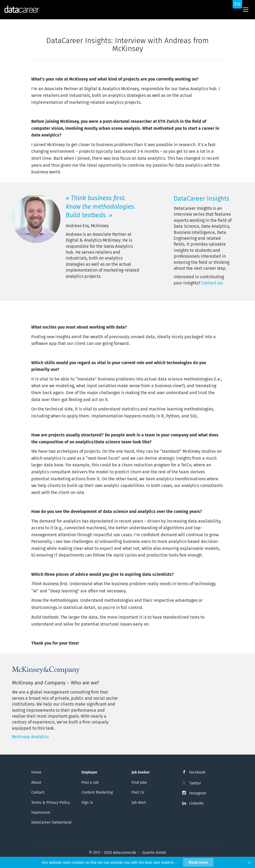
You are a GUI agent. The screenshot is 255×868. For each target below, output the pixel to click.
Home (36, 772)
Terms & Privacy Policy (51, 803)
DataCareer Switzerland (51, 822)
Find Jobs (139, 783)
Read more (198, 862)
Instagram (198, 793)
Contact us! (212, 283)
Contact (38, 792)
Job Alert (139, 803)
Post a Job (90, 783)
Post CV (138, 792)
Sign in (87, 803)
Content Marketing (97, 792)
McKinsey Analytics (30, 737)
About (36, 783)
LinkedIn (196, 803)
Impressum (41, 812)
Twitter (195, 783)
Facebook (197, 772)
